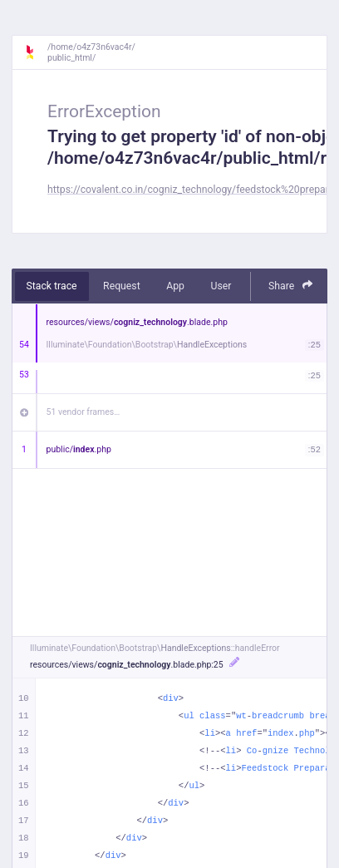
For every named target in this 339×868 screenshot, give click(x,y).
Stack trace (52, 286)
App (175, 286)
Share (291, 286)
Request (122, 286)
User (221, 286)
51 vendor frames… (84, 412)
